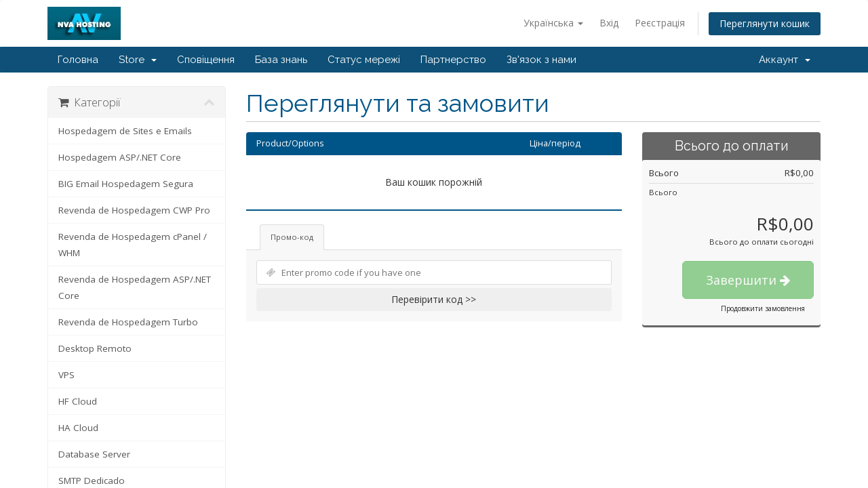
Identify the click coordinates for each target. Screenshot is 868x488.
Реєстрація (660, 23)
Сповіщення (206, 60)
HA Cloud (78, 428)
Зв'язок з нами (541, 60)
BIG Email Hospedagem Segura (126, 184)
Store (138, 60)
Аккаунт (785, 60)
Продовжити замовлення (763, 308)
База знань (281, 60)
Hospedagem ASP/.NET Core (120, 157)
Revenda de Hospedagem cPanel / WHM (133, 245)
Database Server (94, 454)
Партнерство (453, 60)
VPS (66, 375)
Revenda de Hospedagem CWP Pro (134, 210)
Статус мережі (364, 60)
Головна (78, 60)
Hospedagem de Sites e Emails (125, 131)
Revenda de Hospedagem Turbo (128, 322)
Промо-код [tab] (292, 237)
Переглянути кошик (765, 23)
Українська (553, 23)
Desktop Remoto (95, 348)
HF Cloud (78, 401)
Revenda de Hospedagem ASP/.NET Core (135, 287)
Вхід (609, 23)
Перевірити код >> (434, 299)
